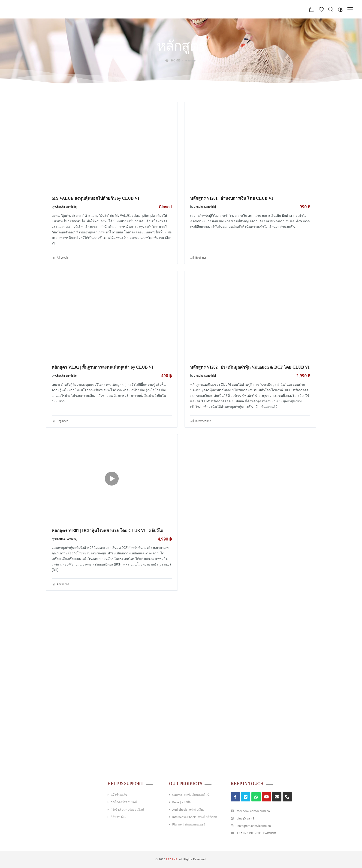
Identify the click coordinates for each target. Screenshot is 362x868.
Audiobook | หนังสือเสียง (188, 810)
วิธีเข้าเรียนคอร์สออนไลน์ (127, 810)
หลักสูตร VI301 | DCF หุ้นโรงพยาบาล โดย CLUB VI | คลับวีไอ (107, 531)
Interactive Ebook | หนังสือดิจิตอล (195, 817)
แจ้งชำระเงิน (119, 795)
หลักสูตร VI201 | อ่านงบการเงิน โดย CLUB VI (232, 198)
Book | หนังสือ (181, 802)
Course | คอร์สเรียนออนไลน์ (191, 795)
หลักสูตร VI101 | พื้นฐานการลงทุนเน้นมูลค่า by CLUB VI (103, 367)
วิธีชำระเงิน (118, 817)
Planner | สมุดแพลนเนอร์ (189, 824)
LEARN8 (172, 859)
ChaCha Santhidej (66, 207)
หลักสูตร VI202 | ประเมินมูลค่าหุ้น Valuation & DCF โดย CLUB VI (250, 367)
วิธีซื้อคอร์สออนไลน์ (124, 802)
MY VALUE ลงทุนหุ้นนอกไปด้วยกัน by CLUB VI (95, 198)
